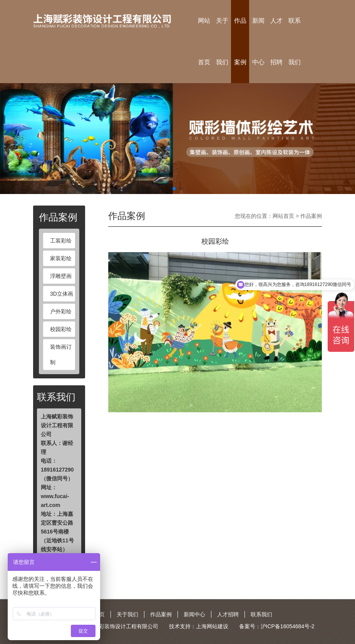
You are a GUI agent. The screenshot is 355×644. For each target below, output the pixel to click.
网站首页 (204, 41)
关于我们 (222, 41)
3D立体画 (62, 294)
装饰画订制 (61, 355)
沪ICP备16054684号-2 (288, 626)
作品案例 (240, 41)
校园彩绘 (61, 329)
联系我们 (295, 41)
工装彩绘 (61, 241)
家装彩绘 (61, 258)
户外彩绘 (61, 311)
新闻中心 (258, 41)
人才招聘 (276, 41)
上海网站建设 (212, 626)
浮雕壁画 (61, 276)
